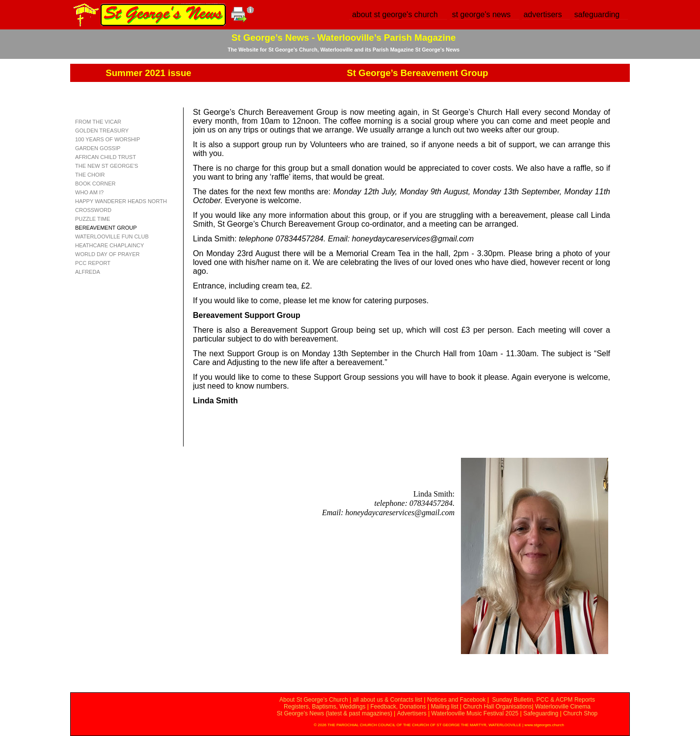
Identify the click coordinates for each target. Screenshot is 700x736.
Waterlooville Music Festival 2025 (476, 713)
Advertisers (412, 713)
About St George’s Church (314, 700)
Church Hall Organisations (497, 707)
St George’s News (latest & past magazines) (335, 713)
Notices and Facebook (456, 700)
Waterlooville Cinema (563, 707)
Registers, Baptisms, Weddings (325, 707)
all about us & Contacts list (388, 700)
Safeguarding (541, 713)
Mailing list (445, 707)
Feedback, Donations (398, 707)
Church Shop (580, 713)
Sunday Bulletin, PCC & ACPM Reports (543, 700)
